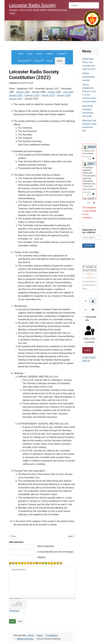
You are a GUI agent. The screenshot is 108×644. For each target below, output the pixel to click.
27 (94, 285)
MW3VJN (92, 147)
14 (95, 278)
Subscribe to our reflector (89, 231)
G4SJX (91, 164)
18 (90, 282)
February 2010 (32, 95)
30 (86, 289)
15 (84, 282)
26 (92, 285)
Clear (20, 621)
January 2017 (16, 99)
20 (94, 282)
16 (86, 282)
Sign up (86, 361)
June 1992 (68, 92)
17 (88, 282)
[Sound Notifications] (94, 203)
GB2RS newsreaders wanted (89, 77)
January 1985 (23, 92)
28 (95, 285)
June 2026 (90, 267)
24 (88, 285)
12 (92, 278)
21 (95, 282)
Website (41, 557)
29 (84, 289)
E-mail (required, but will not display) (56, 552)
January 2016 (64, 95)
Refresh (14, 611)
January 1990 (54, 92)
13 (94, 278)
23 (86, 285)
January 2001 (16, 95)
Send (12, 621)
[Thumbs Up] (93, 158)
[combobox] (84, 5)
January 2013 (48, 95)
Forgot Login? (89, 357)
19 (92, 282)
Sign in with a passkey (89, 334)
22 (84, 285)
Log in (88, 350)
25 (90, 285)
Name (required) (46, 546)
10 (88, 278)
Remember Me (91, 318)
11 (90, 278)
